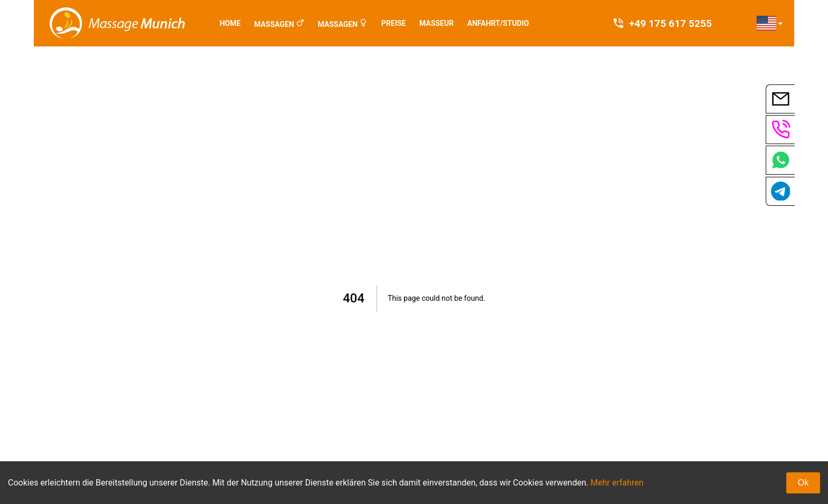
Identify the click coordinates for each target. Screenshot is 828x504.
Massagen (274, 24)
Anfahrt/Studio (498, 23)
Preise (393, 23)
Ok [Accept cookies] (803, 483)
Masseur (436, 23)
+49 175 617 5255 (662, 23)
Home (230, 23)
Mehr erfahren (617, 483)
